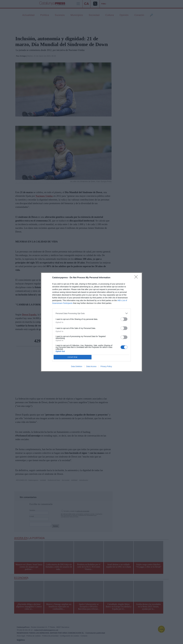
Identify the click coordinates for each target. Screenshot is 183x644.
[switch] (124, 319)
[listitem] (91, 313)
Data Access (91, 366)
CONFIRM (73, 357)
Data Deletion (77, 366)
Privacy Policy (106, 366)
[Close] (137, 278)
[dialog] (91, 322)
